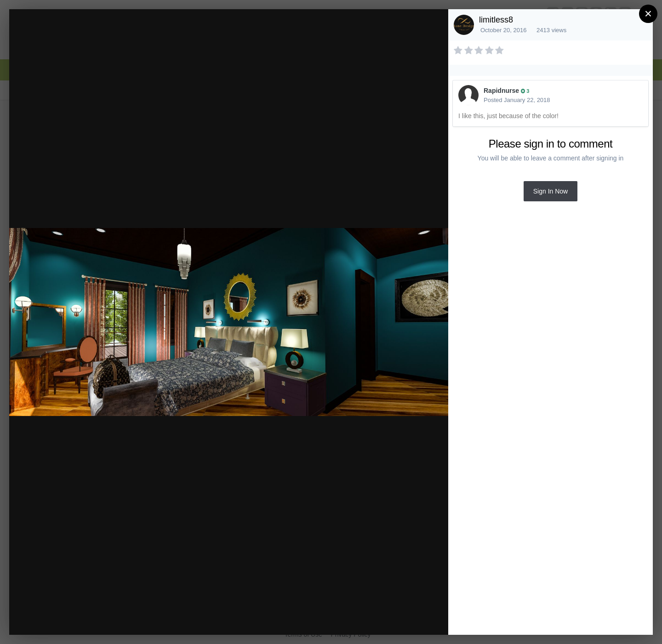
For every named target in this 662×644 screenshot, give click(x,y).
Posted (517, 100)
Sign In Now (551, 191)
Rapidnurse (501, 91)
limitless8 (496, 20)
